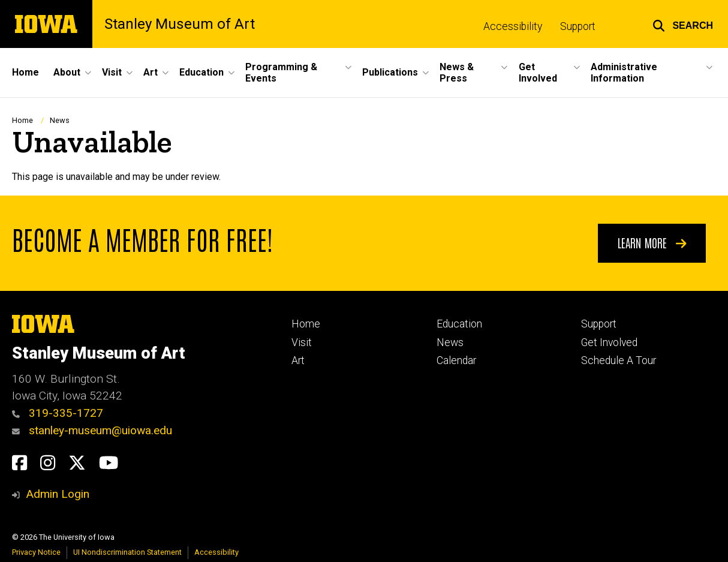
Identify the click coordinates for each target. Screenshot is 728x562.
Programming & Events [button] (281, 73)
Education (459, 324)
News (60, 120)
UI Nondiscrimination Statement (127, 552)
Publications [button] (390, 72)
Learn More (652, 242)
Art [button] (151, 72)
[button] (683, 24)
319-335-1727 (58, 413)
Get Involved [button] (538, 73)
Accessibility (513, 26)
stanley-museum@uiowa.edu (92, 430)
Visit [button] (112, 72)
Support (578, 26)
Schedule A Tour (619, 360)
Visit (302, 342)
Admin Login (58, 494)
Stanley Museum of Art (180, 24)
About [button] (67, 72)
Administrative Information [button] (624, 73)
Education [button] (201, 72)
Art (298, 360)
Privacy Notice (36, 552)
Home (25, 72)
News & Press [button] (457, 73)
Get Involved (609, 342)
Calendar (456, 360)
